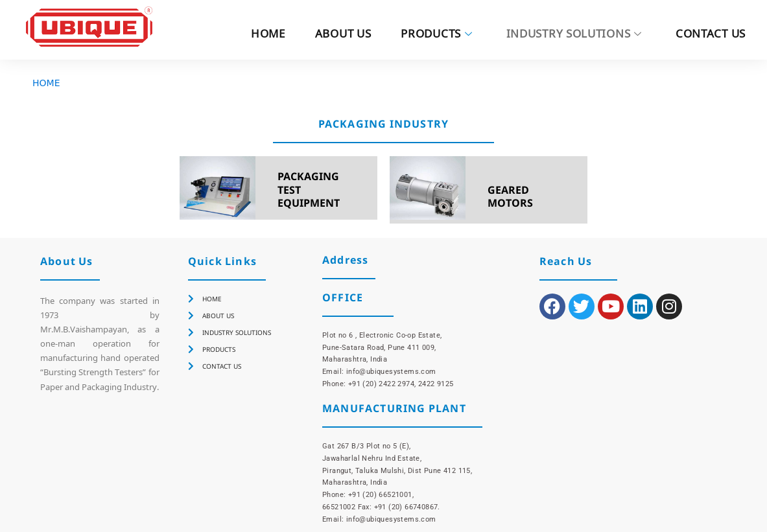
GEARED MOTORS (510, 197)
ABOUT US (343, 35)
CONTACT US (711, 35)
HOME (268, 35)
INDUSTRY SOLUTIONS (574, 35)
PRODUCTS (436, 35)
